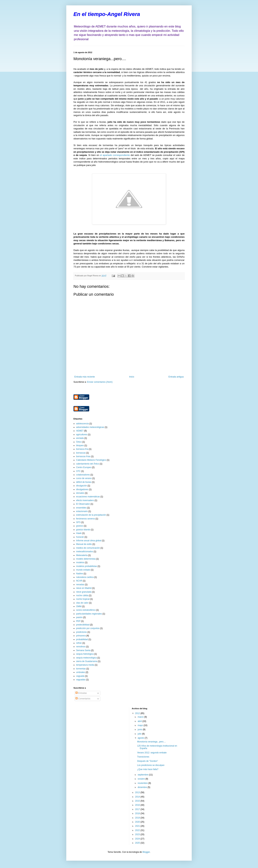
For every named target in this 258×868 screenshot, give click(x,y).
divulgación (82, 486)
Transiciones (143, 757)
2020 (138, 822)
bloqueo (80, 445)
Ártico (79, 442)
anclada (80, 438)
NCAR (79, 581)
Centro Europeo (84, 467)
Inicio (132, 377)
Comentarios (83, 699)
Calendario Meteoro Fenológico (91, 460)
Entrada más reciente (85, 377)
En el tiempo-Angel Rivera (107, 14)
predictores (81, 632)
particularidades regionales (89, 614)
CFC (78, 471)
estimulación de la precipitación (91, 515)
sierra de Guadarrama (87, 661)
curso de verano (84, 478)
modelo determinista (86, 559)
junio (140, 729)
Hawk (79, 533)
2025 (138, 843)
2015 (138, 801)
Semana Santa (83, 650)
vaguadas (81, 680)
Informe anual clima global (89, 541)
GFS (78, 522)
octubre (141, 779)
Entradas (81, 693)
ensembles (81, 508)
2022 (138, 830)
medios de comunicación (88, 548)
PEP (78, 621)
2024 (138, 839)
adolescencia (82, 424)
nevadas (80, 585)
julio (140, 734)
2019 (138, 818)
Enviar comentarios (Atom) (100, 382)
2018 (138, 813)
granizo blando (83, 530)
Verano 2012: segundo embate (152, 753)
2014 (138, 797)
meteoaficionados (85, 552)
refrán (79, 643)
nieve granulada (84, 592)
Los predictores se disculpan (151, 765)
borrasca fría (82, 449)
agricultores (82, 435)
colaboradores (83, 475)
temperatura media (85, 665)
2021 (138, 826)
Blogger (146, 852)
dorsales (80, 493)
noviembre (143, 783)
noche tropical (83, 599)
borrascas (81, 453)
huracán (80, 537)
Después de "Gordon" (147, 761)
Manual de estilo (84, 544)
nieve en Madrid (84, 588)
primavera (81, 636)
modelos (80, 562)
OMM (79, 606)
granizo (80, 526)
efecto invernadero (85, 500)
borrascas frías (83, 456)
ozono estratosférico (86, 610)
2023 (138, 834)
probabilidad (82, 639)
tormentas (81, 669)
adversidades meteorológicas (90, 427)
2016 (138, 805)
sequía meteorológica (86, 658)
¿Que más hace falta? (148, 769)
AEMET (80, 431)
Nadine (80, 574)
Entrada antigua (176, 377)
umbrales (81, 672)
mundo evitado (83, 570)
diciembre (143, 787)
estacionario (82, 511)
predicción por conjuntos (88, 628)
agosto (141, 738)
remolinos (81, 647)
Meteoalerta (82, 555)
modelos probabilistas (87, 566)
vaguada (80, 676)
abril (140, 721)
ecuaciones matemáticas (88, 497)
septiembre (143, 775)
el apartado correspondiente (115, 155)
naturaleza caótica (85, 577)
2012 (138, 713)
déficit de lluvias (84, 482)
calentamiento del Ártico (88, 464)
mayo (141, 725)
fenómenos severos (86, 519)
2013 (138, 792)
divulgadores (82, 489)
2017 (138, 809)
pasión (79, 617)
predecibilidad (83, 625)
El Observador (83, 504)
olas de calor (82, 603)
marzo (141, 717)
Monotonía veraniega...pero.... (151, 742)
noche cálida (82, 595)
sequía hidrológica (85, 654)
